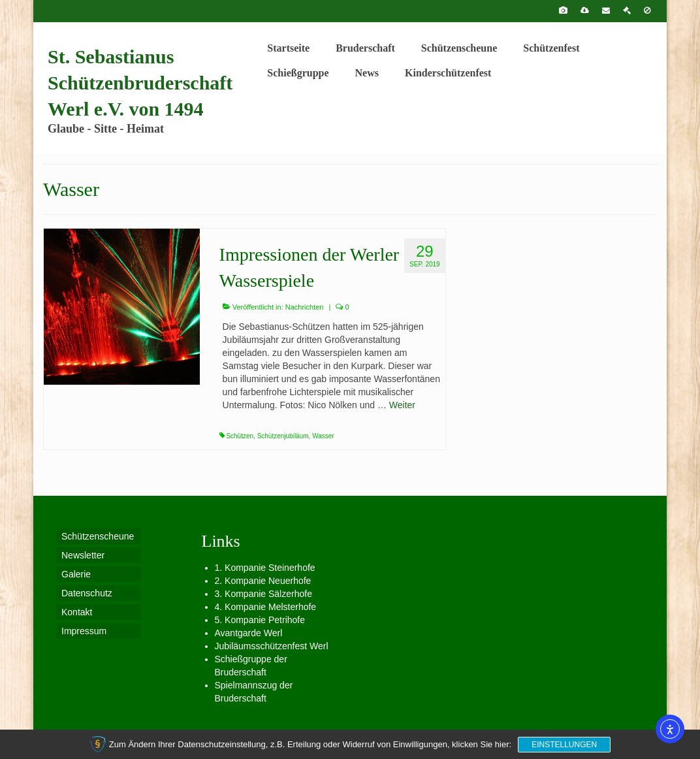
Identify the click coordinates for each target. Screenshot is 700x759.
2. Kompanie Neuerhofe (263, 581)
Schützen (240, 436)
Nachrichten (305, 307)
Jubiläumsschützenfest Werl (272, 646)
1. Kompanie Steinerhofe (265, 568)
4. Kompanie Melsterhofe (266, 607)
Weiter (402, 405)
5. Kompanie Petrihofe (260, 620)
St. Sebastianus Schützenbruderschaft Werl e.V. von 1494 (140, 83)
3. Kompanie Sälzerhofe (263, 594)
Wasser (323, 436)
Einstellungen (564, 745)
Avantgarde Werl (249, 633)
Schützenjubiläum (283, 436)
